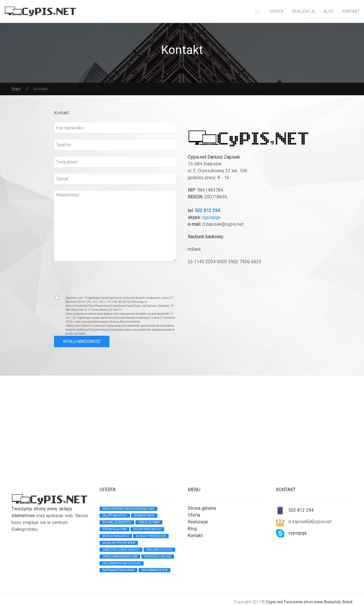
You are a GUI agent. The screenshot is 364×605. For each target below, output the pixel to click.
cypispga (211, 217)
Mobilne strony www (119, 543)
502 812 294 (207, 211)
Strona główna (202, 508)
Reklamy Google (159, 550)
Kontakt (351, 11)
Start (16, 89)
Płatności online (158, 557)
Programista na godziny (122, 563)
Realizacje (304, 11)
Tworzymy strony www (34, 509)
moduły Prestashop (151, 536)
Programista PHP (154, 570)
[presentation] (97, 278)
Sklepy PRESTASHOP (147, 529)
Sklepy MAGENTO (115, 516)
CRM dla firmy (149, 522)
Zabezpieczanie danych (121, 550)
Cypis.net (274, 602)
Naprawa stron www (118, 570)
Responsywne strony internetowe (128, 509)
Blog (329, 11)
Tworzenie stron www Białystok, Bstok (318, 602)
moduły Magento (116, 536)
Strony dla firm (114, 529)
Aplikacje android (117, 522)
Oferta (276, 11)
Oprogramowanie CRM (120, 557)
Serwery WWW (144, 516)
